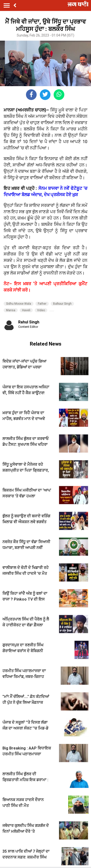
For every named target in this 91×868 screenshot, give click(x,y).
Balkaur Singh (62, 304)
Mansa (11, 310)
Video (41, 310)
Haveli (26, 310)
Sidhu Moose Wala (19, 304)
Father (42, 304)
